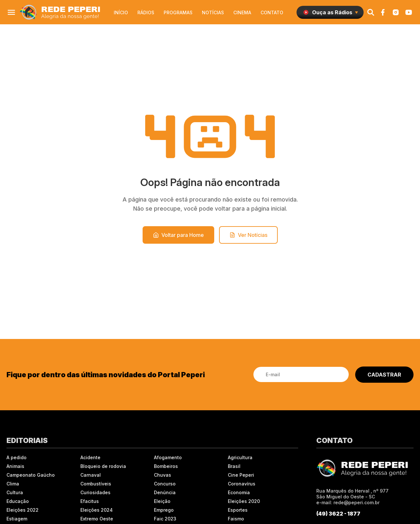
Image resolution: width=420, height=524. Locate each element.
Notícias (213, 12)
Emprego (164, 510)
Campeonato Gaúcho (31, 475)
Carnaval (91, 475)
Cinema (242, 12)
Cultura (15, 492)
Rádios (146, 12)
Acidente (90, 457)
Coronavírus (242, 484)
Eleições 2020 (244, 501)
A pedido (17, 457)
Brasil (234, 466)
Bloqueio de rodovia (103, 466)
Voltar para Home (178, 235)
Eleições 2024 (97, 510)
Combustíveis (96, 484)
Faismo (236, 519)
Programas (178, 12)
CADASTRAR (384, 375)
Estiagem (17, 519)
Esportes (238, 510)
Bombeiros (166, 466)
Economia (239, 492)
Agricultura (240, 457)
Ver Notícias (248, 235)
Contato (272, 12)
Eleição (162, 501)
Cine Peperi (241, 475)
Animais (15, 466)
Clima (13, 484)
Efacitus (90, 501)
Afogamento (168, 457)
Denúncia (165, 492)
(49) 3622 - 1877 (338, 514)
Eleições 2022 (23, 510)
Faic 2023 (165, 519)
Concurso (165, 484)
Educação (18, 501)
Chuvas (163, 475)
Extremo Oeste (97, 519)
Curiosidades (95, 492)
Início (121, 12)
